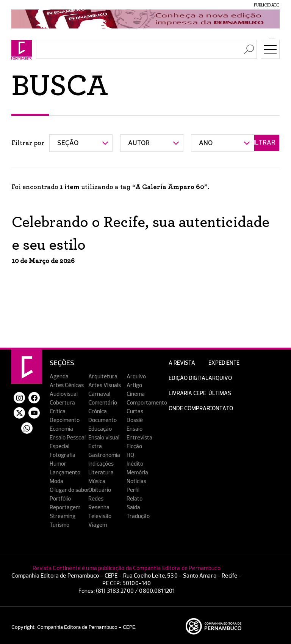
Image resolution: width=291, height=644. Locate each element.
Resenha (99, 508)
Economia (61, 429)
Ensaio (135, 429)
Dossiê (135, 420)
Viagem (98, 525)
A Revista (182, 363)
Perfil (133, 490)
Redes (96, 499)
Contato (221, 409)
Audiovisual (64, 394)
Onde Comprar (189, 409)
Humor (58, 464)
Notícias (136, 481)
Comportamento (147, 403)
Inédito (135, 464)
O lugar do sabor (70, 490)
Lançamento (65, 473)
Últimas (220, 393)
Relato (135, 499)
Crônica (98, 412)
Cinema (136, 394)
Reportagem (65, 508)
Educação (100, 429)
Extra (95, 446)
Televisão (100, 516)
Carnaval (99, 394)
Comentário (103, 403)
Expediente (224, 363)
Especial (59, 446)
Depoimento (65, 420)
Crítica (58, 412)
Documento (102, 420)
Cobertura (62, 403)
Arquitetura (103, 377)
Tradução (138, 516)
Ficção (134, 446)
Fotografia (63, 455)
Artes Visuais (105, 385)
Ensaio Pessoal (68, 438)
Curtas (135, 412)
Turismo (59, 525)
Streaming (63, 516)
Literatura (101, 473)
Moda (56, 481)
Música (97, 481)
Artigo (134, 385)
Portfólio (60, 499)
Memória (137, 473)
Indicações (101, 464)
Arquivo (136, 377)
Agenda (59, 377)
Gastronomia (104, 455)
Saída (133, 508)
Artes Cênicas (67, 385)
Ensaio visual (104, 438)
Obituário (100, 490)
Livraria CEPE (187, 393)
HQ (130, 455)
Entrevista (139, 438)
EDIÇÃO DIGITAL (189, 378)
